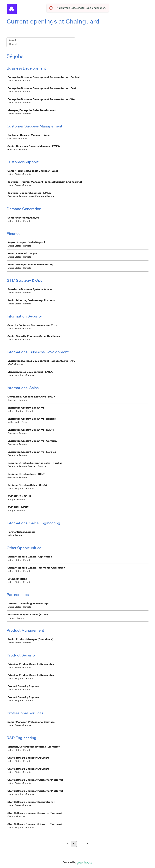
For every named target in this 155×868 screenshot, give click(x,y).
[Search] (41, 44)
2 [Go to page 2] (81, 844)
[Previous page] (68, 844)
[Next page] (87, 844)
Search (13, 40)
